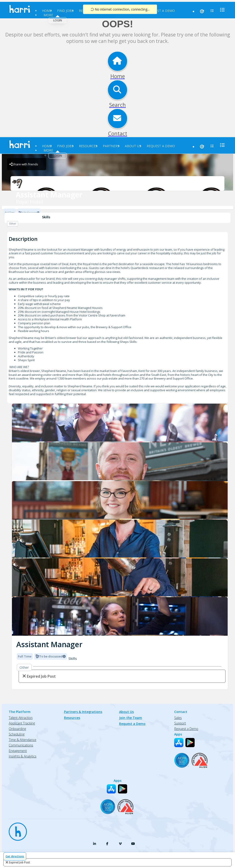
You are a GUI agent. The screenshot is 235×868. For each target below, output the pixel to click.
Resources (88, 146)
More (48, 15)
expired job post (20, 862)
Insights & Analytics (22, 756)
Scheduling (17, 734)
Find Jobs (65, 11)
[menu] (221, 10)
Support (180, 723)
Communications (21, 745)
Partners (111, 146)
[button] (16, 518)
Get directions (15, 856)
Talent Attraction (21, 718)
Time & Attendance (22, 740)
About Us (133, 146)
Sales (178, 718)
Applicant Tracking (22, 723)
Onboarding (17, 729)
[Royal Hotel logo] (120, 423)
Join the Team (131, 718)
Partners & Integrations (83, 712)
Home (47, 11)
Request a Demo (161, 11)
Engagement (18, 751)
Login (58, 20)
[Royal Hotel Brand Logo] (117, 183)
